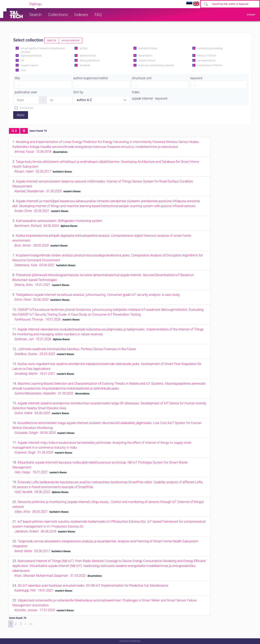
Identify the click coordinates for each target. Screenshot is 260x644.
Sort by (78, 92)
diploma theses (88, 56)
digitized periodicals (31, 56)
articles (83, 48)
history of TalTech (207, 56)
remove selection (70, 40)
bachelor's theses (148, 48)
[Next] (26, 624)
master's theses (147, 61)
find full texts (27, 108)
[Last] (31, 624)
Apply (21, 115)
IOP (23, 61)
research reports (29, 65)
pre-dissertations (206, 61)
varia (23, 70)
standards (85, 65)
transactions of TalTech (210, 65)
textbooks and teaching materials (156, 65)
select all (52, 40)
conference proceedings (210, 48)
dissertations (145, 56)
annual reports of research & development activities (43, 50)
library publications (90, 61)
